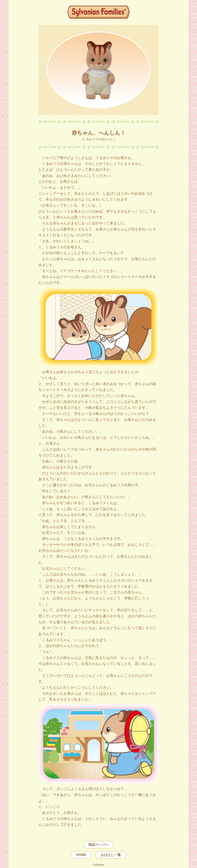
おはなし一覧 (111, 855)
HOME (81, 855)
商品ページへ (98, 845)
